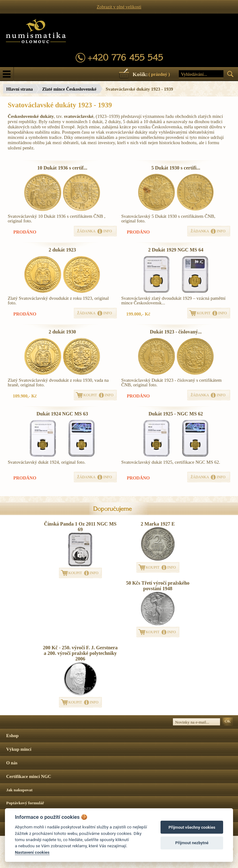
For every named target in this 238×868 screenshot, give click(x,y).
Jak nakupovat (19, 790)
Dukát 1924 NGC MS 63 (62, 414)
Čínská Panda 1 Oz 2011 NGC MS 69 (80, 527)
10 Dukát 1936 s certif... (62, 168)
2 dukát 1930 (62, 332)
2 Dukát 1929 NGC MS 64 (176, 250)
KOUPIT (204, 313)
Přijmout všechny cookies (192, 827)
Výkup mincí (19, 749)
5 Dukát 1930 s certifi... (176, 168)
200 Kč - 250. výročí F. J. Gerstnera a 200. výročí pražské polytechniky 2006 (80, 653)
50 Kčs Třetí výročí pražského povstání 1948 (158, 586)
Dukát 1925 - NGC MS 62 (176, 414)
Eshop (12, 736)
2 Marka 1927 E (158, 524)
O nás (12, 763)
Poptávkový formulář (25, 803)
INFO (108, 231)
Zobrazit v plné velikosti (119, 7)
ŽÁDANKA (86, 231)
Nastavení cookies (32, 852)
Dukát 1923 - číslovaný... (176, 332)
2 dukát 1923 (62, 250)
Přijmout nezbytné (192, 843)
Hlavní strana (20, 89)
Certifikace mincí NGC (29, 776)
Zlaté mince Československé (69, 89)
